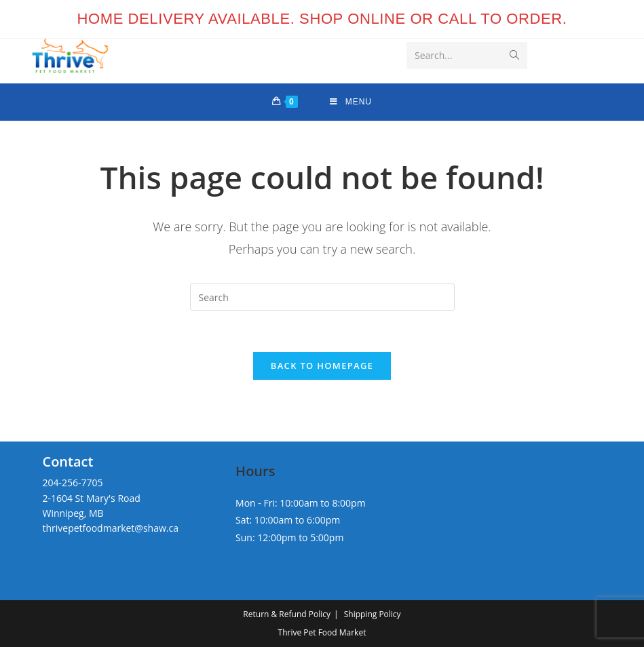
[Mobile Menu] (351, 102)
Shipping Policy (373, 614)
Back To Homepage (322, 366)
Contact (68, 462)
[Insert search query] (322, 297)
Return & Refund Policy (287, 614)
